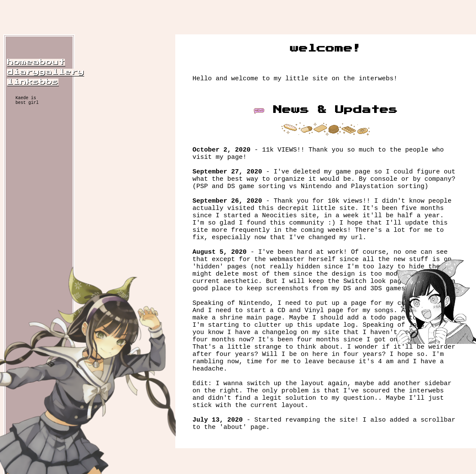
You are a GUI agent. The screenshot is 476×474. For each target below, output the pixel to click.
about (49, 62)
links (23, 82)
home (20, 62)
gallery (62, 72)
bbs (49, 82)
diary (23, 72)
